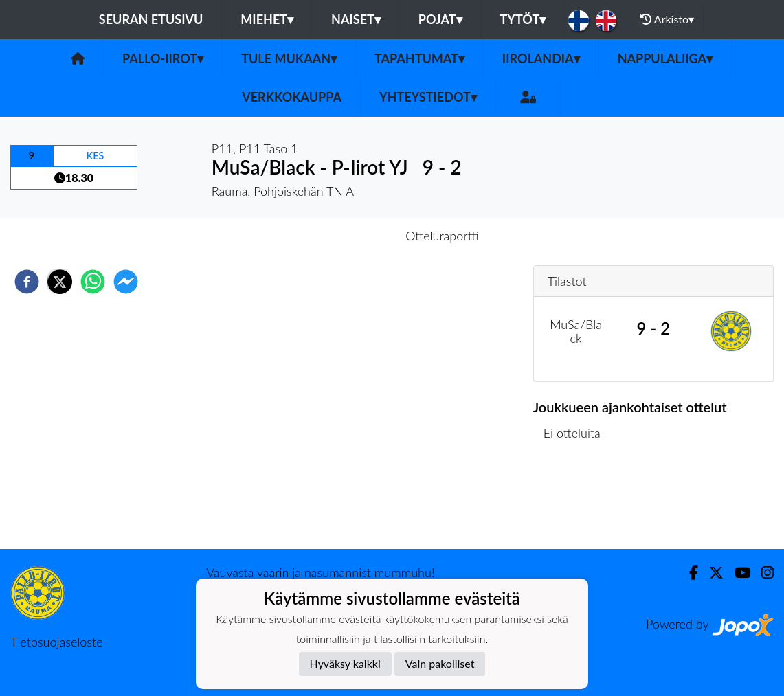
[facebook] (27, 282)
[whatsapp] (93, 282)
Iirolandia (541, 58)
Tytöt (523, 19)
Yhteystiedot (428, 97)
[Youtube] (737, 573)
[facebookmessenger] (126, 282)
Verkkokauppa (292, 97)
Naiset (356, 19)
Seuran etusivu (151, 19)
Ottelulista (578, 503)
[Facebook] (688, 573)
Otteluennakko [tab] (344, 236)
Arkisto (667, 19)
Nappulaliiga (665, 58)
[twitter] (60, 282)
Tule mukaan (289, 58)
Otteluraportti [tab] (442, 236)
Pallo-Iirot (163, 58)
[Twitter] (711, 573)
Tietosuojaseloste (56, 642)
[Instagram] (762, 573)
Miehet (267, 19)
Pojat (440, 19)
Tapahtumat (419, 58)
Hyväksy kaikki (345, 663)
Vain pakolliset (440, 663)
